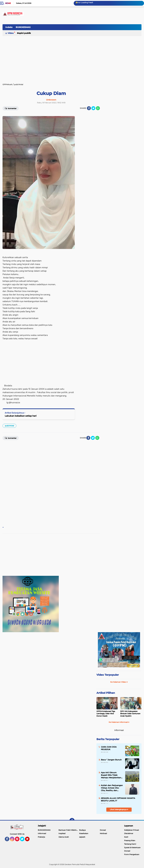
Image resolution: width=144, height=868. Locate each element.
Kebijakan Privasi (131, 830)
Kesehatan (84, 833)
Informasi (42, 833)
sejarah (82, 837)
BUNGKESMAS (23, 27)
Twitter (23, 840)
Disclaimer (129, 833)
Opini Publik (25, 33)
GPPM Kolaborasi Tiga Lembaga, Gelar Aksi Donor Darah (106, 714)
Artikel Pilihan (106, 693)
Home (8, 3)
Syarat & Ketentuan (132, 848)
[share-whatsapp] (98, 108)
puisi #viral (9, 426)
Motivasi (103, 833)
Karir (126, 837)
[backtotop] (72, 821)
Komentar (11, 108)
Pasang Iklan (130, 840)
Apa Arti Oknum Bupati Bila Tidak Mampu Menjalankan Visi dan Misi (111, 775)
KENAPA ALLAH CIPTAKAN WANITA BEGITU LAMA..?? (118, 799)
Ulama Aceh (64, 837)
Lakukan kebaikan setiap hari (21, 416)
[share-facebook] (89, 108)
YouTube (29, 840)
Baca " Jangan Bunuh (111, 760)
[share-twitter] (93, 108)
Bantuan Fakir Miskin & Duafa (69, 830)
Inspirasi (62, 833)
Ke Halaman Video (119, 682)
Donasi (103, 830)
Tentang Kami (130, 844)
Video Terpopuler (108, 675)
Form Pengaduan (132, 854)
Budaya (82, 830)
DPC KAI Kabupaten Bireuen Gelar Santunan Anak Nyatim (130, 714)
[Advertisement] (90, 29)
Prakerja (41, 837)
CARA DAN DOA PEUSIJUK (109, 748)
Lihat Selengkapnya (119, 809)
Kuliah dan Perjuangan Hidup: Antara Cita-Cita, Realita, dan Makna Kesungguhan (112, 788)
